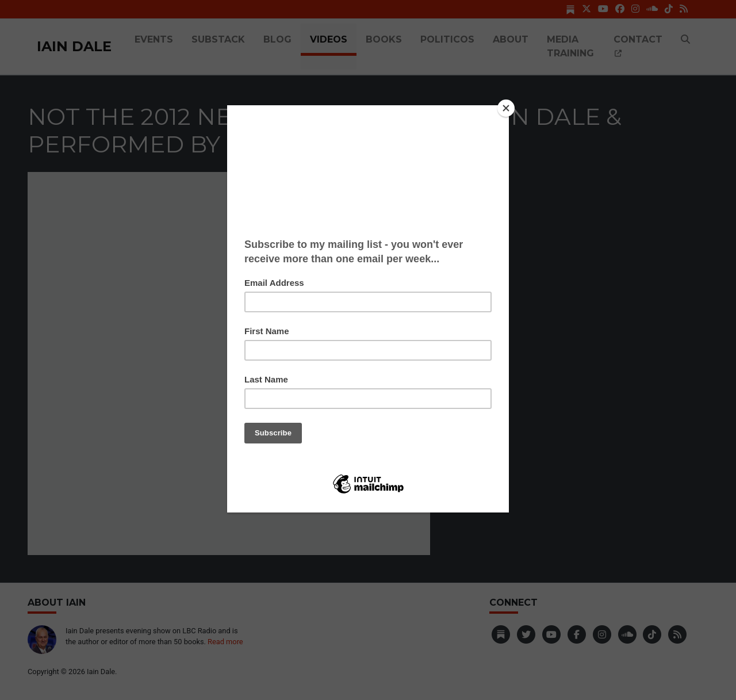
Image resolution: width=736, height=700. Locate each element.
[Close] (506, 108)
